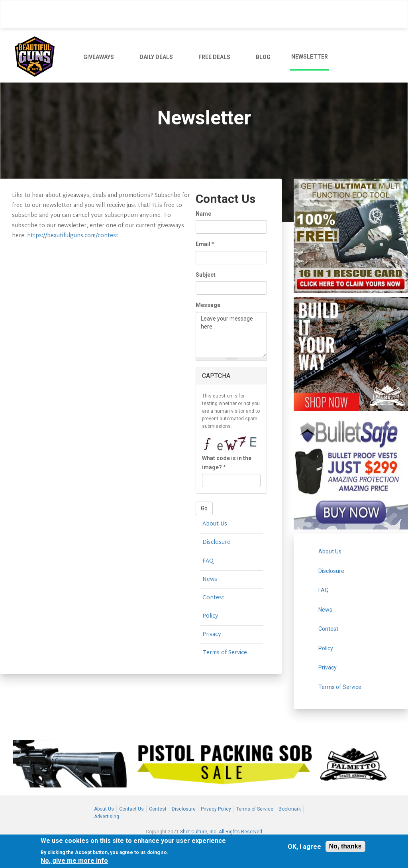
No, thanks (345, 847)
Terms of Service (225, 653)
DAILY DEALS (156, 57)
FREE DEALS (214, 57)
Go (204, 508)
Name (203, 214)
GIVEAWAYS (99, 57)
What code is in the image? (227, 463)
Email (205, 244)
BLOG (263, 57)
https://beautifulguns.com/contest (73, 236)
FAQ (208, 561)
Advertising (107, 817)
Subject (206, 275)
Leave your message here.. (231, 335)
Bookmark (290, 809)
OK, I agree (304, 847)
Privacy (212, 635)
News (210, 580)
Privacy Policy (216, 809)
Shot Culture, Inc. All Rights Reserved (221, 832)
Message (208, 305)
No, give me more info (74, 861)
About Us (215, 524)
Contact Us (131, 809)
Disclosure (216, 542)
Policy (210, 616)
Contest (213, 598)
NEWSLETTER (310, 57)
